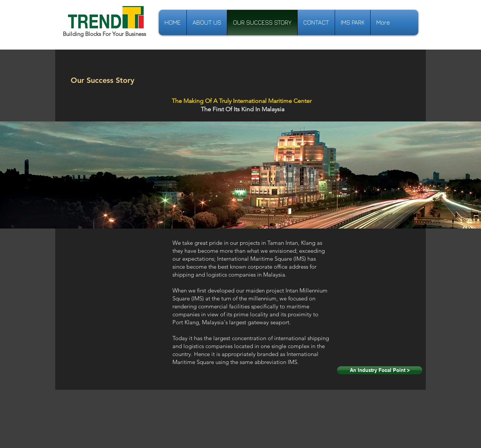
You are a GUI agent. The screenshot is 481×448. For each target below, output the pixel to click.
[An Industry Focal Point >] (380, 370)
